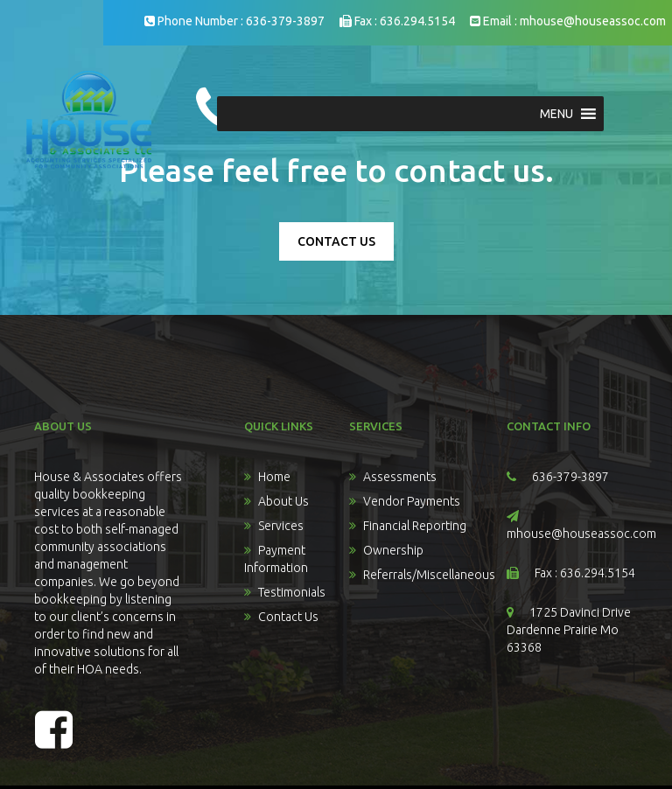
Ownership (393, 550)
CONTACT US (336, 241)
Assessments (400, 477)
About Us (283, 501)
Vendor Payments (412, 501)
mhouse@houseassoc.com (593, 21)
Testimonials (292, 592)
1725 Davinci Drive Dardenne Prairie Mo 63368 (569, 630)
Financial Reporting (415, 526)
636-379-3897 (285, 21)
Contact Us (288, 617)
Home (274, 477)
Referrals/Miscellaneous (429, 575)
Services (281, 526)
